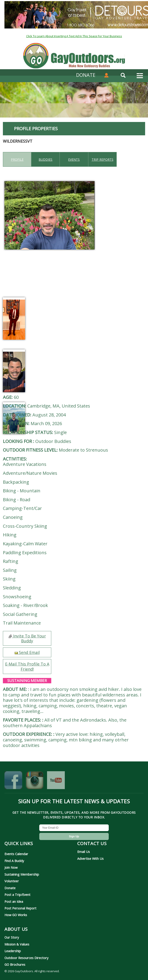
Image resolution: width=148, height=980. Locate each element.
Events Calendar (16, 854)
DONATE (86, 75)
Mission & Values (17, 944)
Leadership (13, 951)
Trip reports (103, 159)
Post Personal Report (20, 908)
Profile (17, 159)
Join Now (11, 867)
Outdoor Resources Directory (26, 958)
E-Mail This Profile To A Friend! (27, 666)
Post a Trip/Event (17, 895)
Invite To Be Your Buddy (27, 638)
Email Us (84, 852)
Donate (10, 888)
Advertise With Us (90, 858)
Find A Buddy (14, 861)
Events (74, 159)
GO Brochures (15, 964)
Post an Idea (14, 901)
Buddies (45, 159)
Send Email (27, 652)
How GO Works (16, 915)
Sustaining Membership (22, 874)
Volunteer (12, 881)
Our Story (12, 937)
